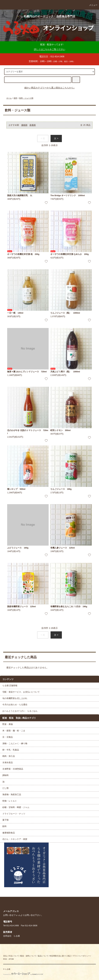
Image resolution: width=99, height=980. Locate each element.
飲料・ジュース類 (26, 98)
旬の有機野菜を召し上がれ (15, 698)
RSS (5, 959)
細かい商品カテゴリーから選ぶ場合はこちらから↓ (49, 88)
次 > (56, 138)
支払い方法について (11, 956)
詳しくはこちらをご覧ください (50, 49)
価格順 (24, 125)
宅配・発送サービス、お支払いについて (21, 692)
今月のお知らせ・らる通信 (15, 705)
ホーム (9, 98)
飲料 (15, 98)
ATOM (11, 959)
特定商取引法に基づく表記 (60, 956)
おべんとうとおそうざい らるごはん (20, 711)
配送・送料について (28, 956)
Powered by (23, 974)
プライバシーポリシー (81, 956)
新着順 (33, 125)
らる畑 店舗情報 (10, 686)
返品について (43, 956)
